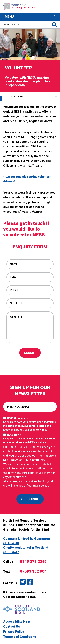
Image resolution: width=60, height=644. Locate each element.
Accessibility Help (17, 621)
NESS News (30, 439)
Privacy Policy (14, 632)
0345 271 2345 (33, 562)
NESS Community (30, 424)
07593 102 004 (33, 571)
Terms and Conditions (20, 637)
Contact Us (12, 627)
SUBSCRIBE (30, 499)
